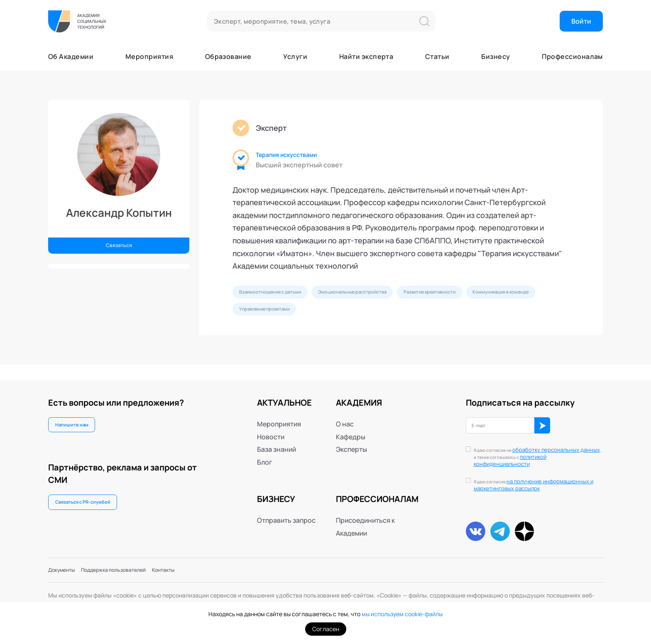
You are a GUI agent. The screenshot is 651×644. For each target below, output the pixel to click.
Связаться (119, 243)
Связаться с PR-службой (92, 500)
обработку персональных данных (534, 445)
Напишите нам (77, 419)
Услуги (295, 56)
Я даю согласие (538, 477)
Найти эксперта (366, 56)
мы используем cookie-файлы (402, 614)
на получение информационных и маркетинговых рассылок (538, 476)
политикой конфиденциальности (529, 452)
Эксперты (351, 441)
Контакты (199, 568)
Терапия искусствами (295, 155)
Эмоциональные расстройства (382, 294)
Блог (265, 454)
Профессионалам (572, 56)
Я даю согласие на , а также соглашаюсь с (534, 449)
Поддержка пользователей (134, 568)
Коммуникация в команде (276, 315)
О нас (345, 416)
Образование (228, 56)
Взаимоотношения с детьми (279, 294)
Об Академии (71, 56)
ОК (563, 420)
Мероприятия (149, 56)
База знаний (277, 441)
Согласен (326, 629)
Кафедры (351, 429)
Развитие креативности (478, 294)
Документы (66, 568)
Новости (271, 429)
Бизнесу (496, 56)
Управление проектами (364, 315)
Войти (581, 21)
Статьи (437, 56)
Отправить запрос (286, 512)
